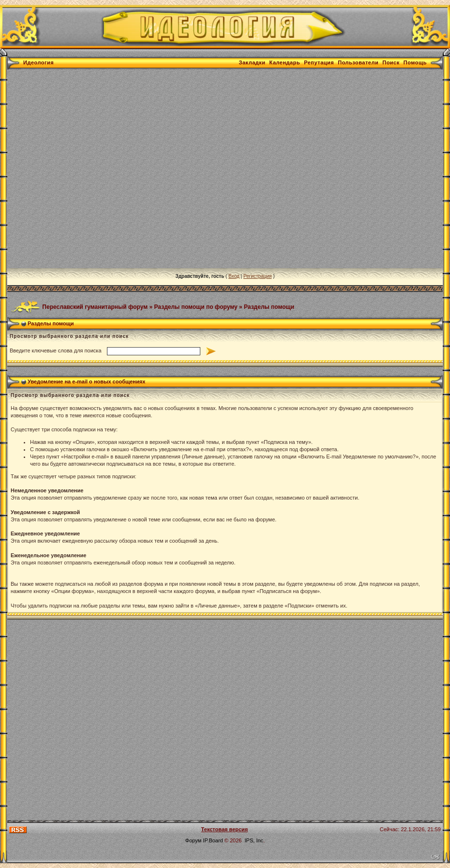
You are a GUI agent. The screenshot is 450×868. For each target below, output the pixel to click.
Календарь (285, 62)
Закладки (252, 62)
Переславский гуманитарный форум (95, 306)
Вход (234, 276)
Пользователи (358, 62)
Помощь (415, 62)
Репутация (319, 62)
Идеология (38, 62)
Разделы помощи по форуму (196, 306)
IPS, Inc (254, 840)
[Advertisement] (99, 169)
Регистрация (257, 276)
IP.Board (213, 840)
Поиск (391, 62)
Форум (193, 840)
